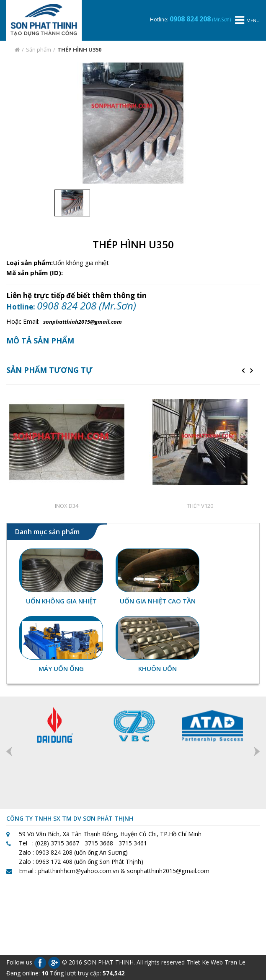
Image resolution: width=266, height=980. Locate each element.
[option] (133, 123)
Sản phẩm (39, 49)
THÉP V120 (200, 506)
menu (247, 20)
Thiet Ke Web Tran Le (216, 962)
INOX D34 (67, 506)
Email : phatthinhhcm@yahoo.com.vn (69, 871)
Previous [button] (9, 751)
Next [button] (257, 751)
